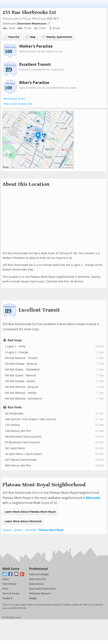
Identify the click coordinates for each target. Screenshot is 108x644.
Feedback (8, 598)
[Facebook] (11, 574)
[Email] (16, 574)
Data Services (36, 584)
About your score (14, 99)
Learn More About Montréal (23, 521)
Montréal (39, 19)
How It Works (9, 584)
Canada (7, 530)
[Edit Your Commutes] (49, 23)
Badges (33, 598)
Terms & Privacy (11, 594)
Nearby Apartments (57, 37)
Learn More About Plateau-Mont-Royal (30, 512)
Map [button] (31, 37)
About (6, 579)
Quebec (18, 530)
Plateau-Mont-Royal (51, 530)
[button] (38, 136)
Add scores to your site (18, 104)
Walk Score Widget (39, 574)
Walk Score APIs (38, 579)
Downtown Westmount (32, 24)
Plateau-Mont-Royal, (17, 19)
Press (5, 589)
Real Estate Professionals (42, 589)
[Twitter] (5, 574)
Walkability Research (40, 594)
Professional (39, 569)
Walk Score (11, 569)
